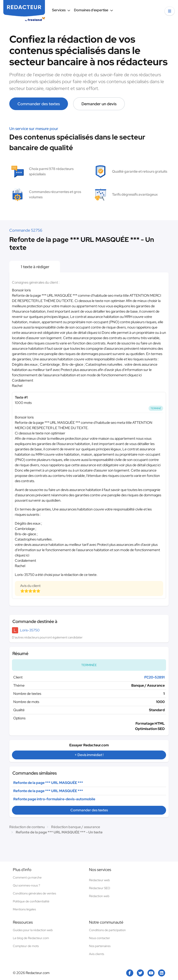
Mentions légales (24, 909)
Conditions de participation (107, 930)
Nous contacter (100, 938)
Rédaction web (99, 896)
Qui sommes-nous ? (26, 885)
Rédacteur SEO (100, 888)
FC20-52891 (155, 677)
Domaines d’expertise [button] (94, 10)
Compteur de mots (26, 946)
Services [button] (61, 10)
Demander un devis (99, 104)
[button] (170, 11)
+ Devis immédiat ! (89, 755)
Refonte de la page (48, 783)
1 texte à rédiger (35, 267)
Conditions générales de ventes (34, 893)
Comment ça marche (27, 877)
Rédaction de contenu (27, 827)
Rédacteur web (99, 880)
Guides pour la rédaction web (33, 930)
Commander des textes (39, 104)
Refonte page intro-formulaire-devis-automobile (54, 799)
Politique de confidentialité (31, 901)
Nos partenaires (100, 946)
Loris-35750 (30, 630)
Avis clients (97, 954)
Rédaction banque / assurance (76, 827)
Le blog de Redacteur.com (31, 938)
